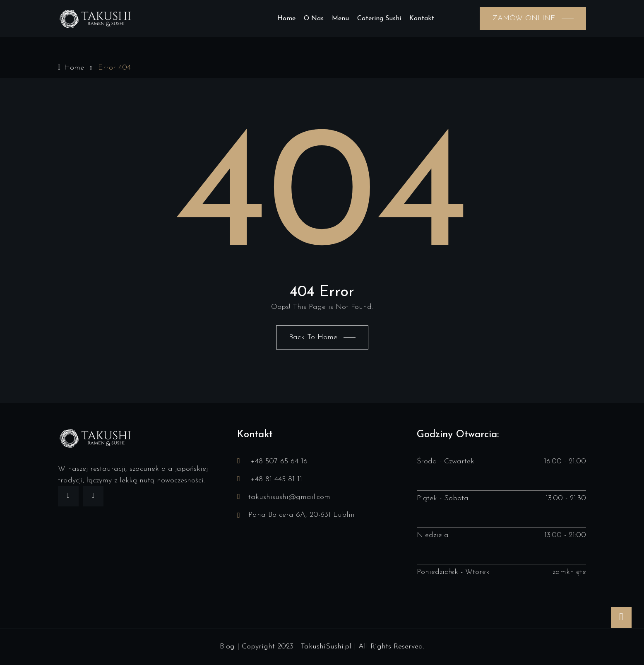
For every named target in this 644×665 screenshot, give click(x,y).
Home (286, 19)
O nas (314, 19)
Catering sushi (379, 19)
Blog (227, 647)
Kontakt (422, 19)
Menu (340, 19)
